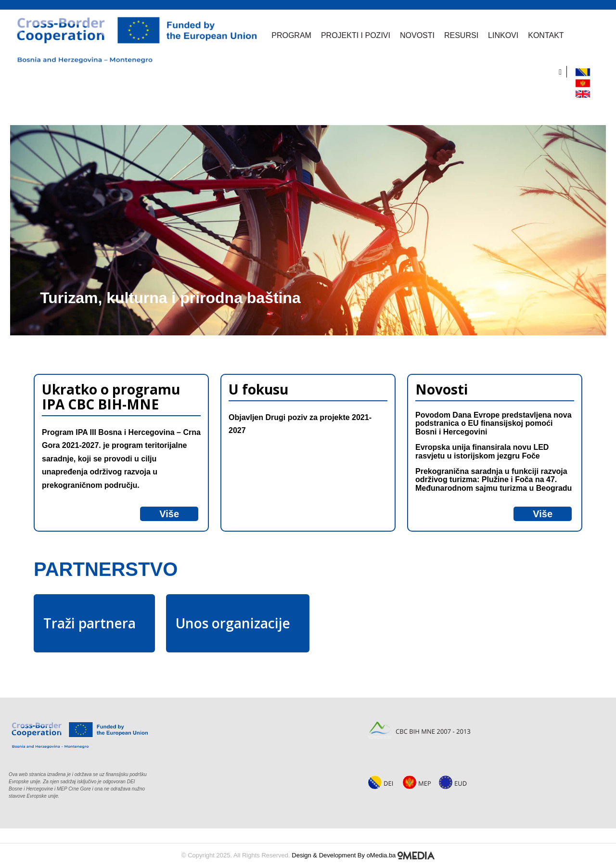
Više (169, 514)
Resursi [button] (457, 35)
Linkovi (499, 35)
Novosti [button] (413, 35)
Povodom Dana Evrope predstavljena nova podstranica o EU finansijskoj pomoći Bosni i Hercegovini (494, 423)
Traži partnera (90, 623)
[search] (563, 72)
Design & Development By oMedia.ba (363, 855)
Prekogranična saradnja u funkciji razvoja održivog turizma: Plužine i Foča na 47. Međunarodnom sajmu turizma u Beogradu (494, 480)
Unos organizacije (233, 623)
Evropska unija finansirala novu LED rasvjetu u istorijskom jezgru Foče (482, 452)
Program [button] (287, 35)
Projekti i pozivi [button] (351, 35)
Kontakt (541, 35)
